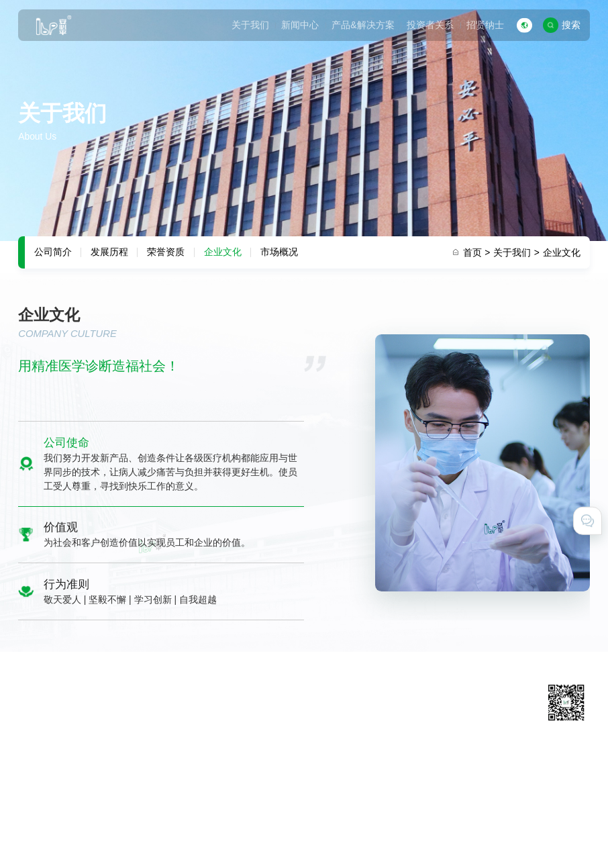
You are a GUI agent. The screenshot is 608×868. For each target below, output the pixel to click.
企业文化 (223, 252)
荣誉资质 (166, 252)
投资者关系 (430, 25)
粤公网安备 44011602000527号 (452, 827)
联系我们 (422, 716)
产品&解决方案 (363, 25)
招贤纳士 (485, 25)
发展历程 (109, 252)
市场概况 (279, 252)
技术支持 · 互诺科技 (60, 844)
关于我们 (250, 25)
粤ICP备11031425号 (342, 827)
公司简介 (53, 252)
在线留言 (422, 733)
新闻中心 (300, 25)
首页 (477, 252)
